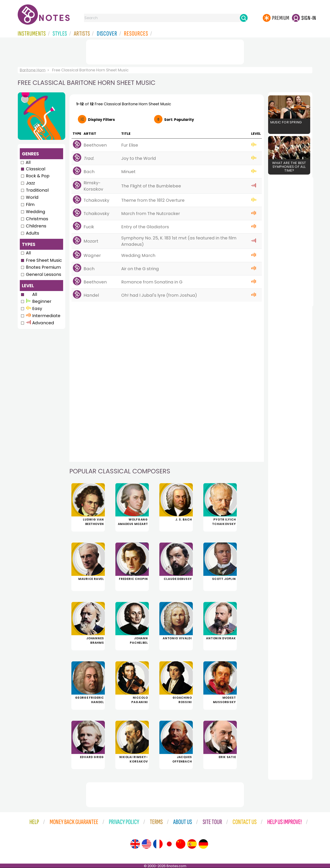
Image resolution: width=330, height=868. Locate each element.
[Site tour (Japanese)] (169, 844)
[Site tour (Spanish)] (192, 844)
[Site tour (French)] (158, 844)
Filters (101, 120)
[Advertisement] (165, 51)
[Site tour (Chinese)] (181, 844)
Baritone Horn (33, 70)
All (28, 162)
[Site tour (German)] (203, 844)
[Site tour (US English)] (146, 844)
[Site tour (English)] (135, 844)
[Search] (244, 18)
